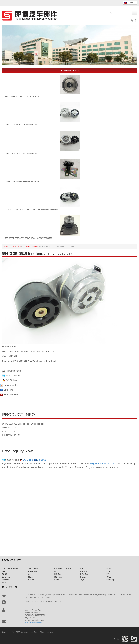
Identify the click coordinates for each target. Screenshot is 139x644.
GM (30, 574)
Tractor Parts (33, 568)
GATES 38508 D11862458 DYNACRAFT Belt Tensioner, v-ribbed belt (32, 210)
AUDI (82, 568)
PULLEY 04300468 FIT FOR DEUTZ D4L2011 (23, 182)
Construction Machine (63, 568)
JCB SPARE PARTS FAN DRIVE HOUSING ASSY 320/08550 (29, 238)
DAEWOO (84, 571)
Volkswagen (111, 580)
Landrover (6, 577)
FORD (5, 574)
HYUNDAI (84, 574)
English (128, 3)
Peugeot (5, 580)
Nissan (83, 577)
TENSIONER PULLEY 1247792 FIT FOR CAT (23, 97)
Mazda (31, 577)
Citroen (57, 571)
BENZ (109, 568)
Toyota (83, 580)
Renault (31, 580)
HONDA (57, 574)
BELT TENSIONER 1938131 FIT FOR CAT (21, 125)
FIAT (108, 571)
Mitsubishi (58, 577)
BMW (4, 571)
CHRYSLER (33, 571)
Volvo (4, 583)
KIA (108, 574)
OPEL (109, 577)
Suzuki (57, 580)
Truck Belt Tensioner (10, 568)
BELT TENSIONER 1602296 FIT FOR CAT (21, 153)
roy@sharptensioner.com (102, 464)
